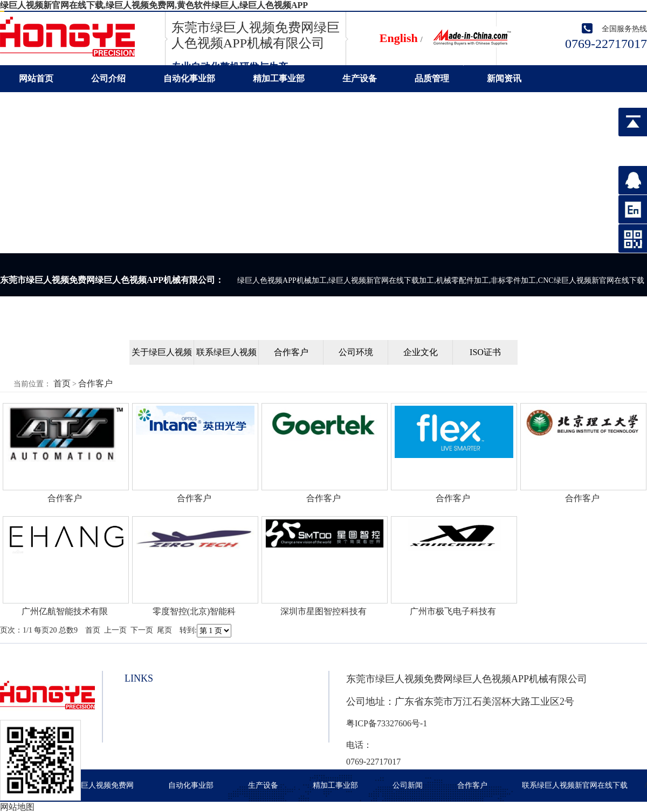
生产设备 (360, 78)
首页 (62, 383)
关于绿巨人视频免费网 (96, 785)
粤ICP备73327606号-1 (387, 723)
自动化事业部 (189, 78)
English (399, 38)
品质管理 (432, 78)
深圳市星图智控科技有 (323, 611)
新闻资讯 (504, 78)
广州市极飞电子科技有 (453, 611)
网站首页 (36, 78)
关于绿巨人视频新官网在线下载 (162, 356)
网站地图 (17, 807)
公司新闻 (408, 785)
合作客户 (291, 352)
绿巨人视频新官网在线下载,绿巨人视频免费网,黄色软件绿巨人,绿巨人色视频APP (154, 5)
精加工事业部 (279, 78)
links (139, 678)
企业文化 (421, 352)
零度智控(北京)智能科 (194, 611)
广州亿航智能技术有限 (65, 611)
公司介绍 (108, 78)
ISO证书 (485, 352)
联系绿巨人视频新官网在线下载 (79, 105)
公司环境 (356, 352)
